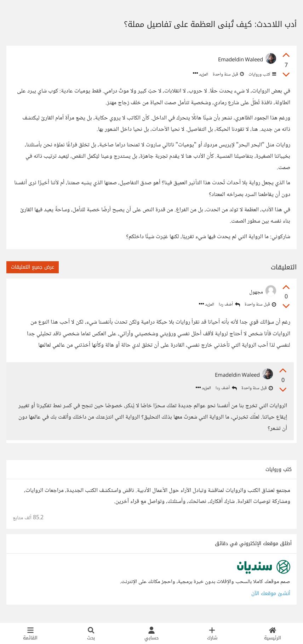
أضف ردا (229, 305)
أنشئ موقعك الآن (271, 595)
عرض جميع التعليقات (33, 267)
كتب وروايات (262, 74)
